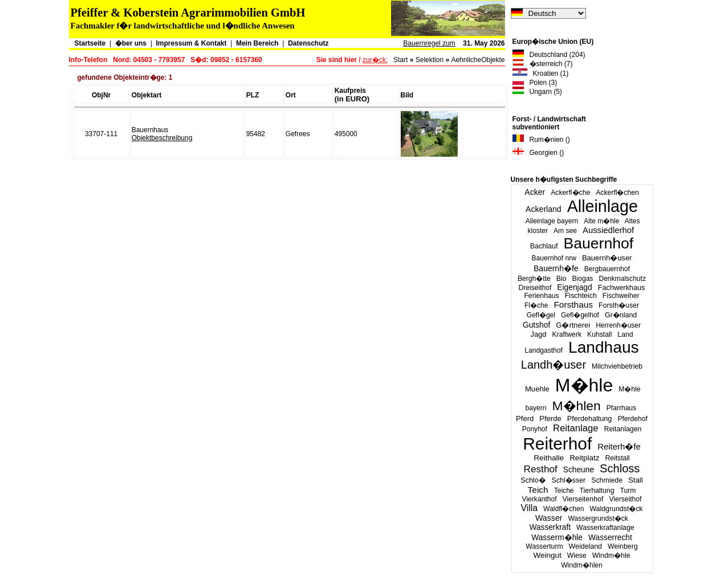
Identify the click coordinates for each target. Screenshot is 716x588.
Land (625, 334)
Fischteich (581, 296)
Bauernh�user (607, 258)
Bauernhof (599, 243)
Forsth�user (619, 305)
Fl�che (536, 305)
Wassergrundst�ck (598, 518)
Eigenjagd (574, 287)
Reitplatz (584, 458)
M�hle (584, 385)
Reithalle (549, 458)
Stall (636, 480)
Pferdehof (632, 419)
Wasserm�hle (557, 538)
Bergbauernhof (607, 269)
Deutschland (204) (549, 55)
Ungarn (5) (537, 92)
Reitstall (617, 458)
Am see (565, 231)
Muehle (537, 389)
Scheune (579, 470)
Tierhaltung (597, 491)
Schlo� (533, 480)
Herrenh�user (618, 325)
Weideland (585, 546)
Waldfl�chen (564, 509)
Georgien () (538, 153)
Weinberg (623, 546)
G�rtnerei (573, 325)
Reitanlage (576, 428)
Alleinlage (603, 206)
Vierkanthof (540, 499)
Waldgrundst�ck (616, 509)
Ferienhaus (541, 296)
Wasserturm (544, 546)
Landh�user (554, 365)
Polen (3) (535, 83)
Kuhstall (599, 334)
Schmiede (607, 480)
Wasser (549, 518)
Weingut (547, 555)
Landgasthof (544, 350)
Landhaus (604, 347)
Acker (535, 192)
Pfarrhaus (621, 408)
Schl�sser (569, 480)
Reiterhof (557, 444)
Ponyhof (535, 429)
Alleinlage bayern (552, 221)
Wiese (577, 556)
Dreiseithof (535, 288)
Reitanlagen (623, 429)
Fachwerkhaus (622, 287)
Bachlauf (544, 246)
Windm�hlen (582, 565)
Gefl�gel (541, 315)
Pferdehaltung (590, 419)
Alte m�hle (601, 221)
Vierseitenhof (583, 499)
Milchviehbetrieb (617, 366)
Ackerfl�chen (617, 193)
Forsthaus (573, 305)
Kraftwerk (567, 334)
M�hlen (576, 406)
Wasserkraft (550, 527)
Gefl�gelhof (580, 315)
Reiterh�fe (619, 446)
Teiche (564, 491)
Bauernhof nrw (554, 258)
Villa (529, 508)
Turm (628, 491)
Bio (562, 279)
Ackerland (544, 209)
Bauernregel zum (429, 43)
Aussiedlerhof (608, 230)
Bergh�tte (534, 279)
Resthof (541, 469)
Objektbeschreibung (162, 138)
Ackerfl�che (570, 193)
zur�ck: (375, 60)
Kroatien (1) (541, 73)
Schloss (620, 468)
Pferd (525, 418)
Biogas (583, 279)
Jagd (538, 334)
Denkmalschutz (622, 279)
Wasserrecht (610, 538)
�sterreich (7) (543, 64)
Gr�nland (621, 315)
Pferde (550, 418)
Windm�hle (611, 556)
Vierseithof (625, 499)
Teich (538, 490)
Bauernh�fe (556, 268)
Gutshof (536, 325)
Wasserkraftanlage (605, 528)
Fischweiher (621, 296)
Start (400, 60)
